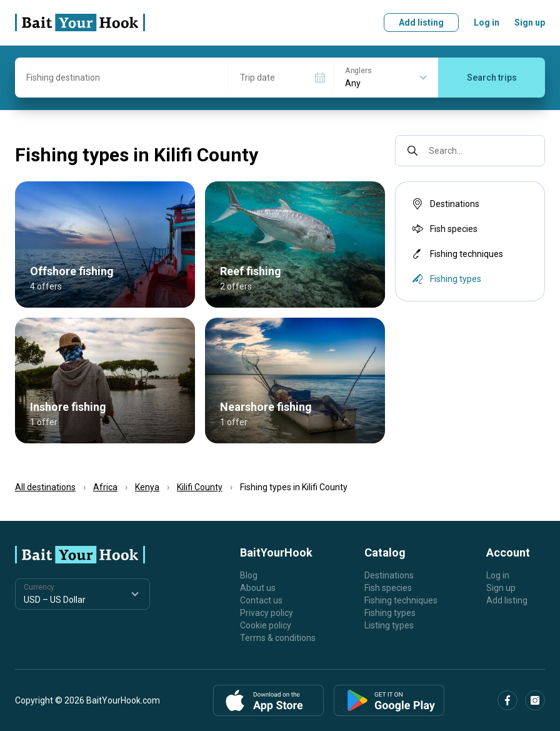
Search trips (492, 78)
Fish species (444, 229)
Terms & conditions (278, 638)
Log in (487, 23)
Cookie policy (266, 625)
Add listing (421, 23)
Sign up (530, 23)
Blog (249, 575)
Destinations (445, 204)
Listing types (389, 625)
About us (258, 588)
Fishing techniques (457, 254)
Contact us (261, 600)
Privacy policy (267, 613)
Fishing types (390, 613)
